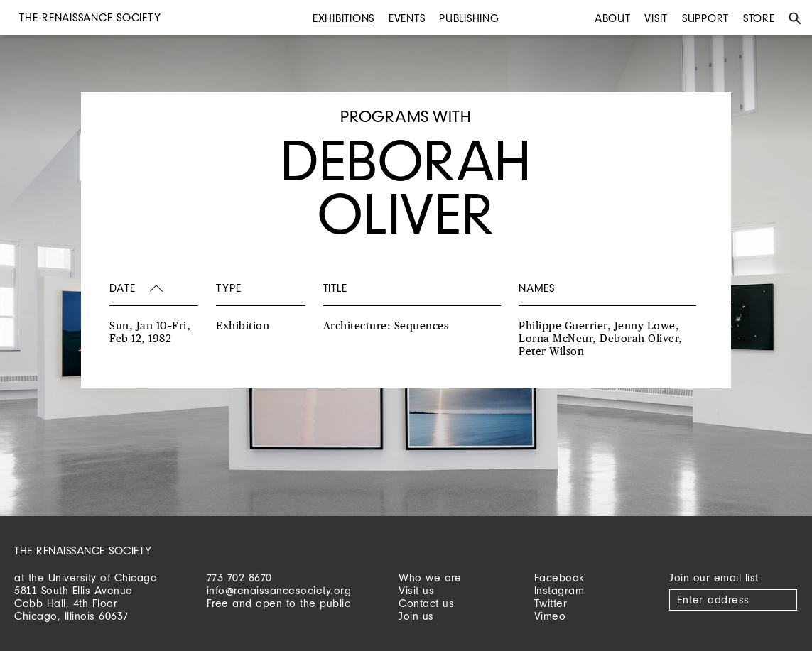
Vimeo (550, 616)
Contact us (426, 603)
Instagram (559, 590)
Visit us (416, 590)
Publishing (469, 18)
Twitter (551, 603)
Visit (656, 18)
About (613, 18)
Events (407, 18)
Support (705, 18)
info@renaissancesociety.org (279, 590)
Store (759, 18)
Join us (416, 616)
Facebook (559, 578)
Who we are (430, 578)
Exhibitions (343, 18)
